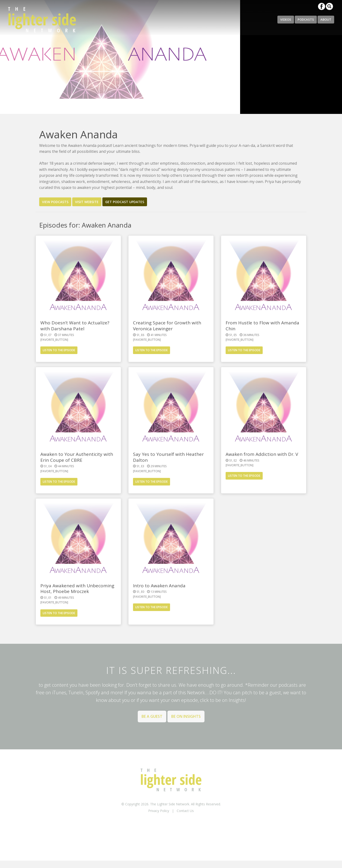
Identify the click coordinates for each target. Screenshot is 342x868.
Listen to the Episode (59, 350)
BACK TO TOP (171, 823)
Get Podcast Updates (125, 202)
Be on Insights (186, 716)
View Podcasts (55, 202)
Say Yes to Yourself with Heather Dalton (168, 457)
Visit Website (87, 202)
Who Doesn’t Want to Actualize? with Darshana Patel (75, 326)
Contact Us (185, 811)
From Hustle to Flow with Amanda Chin (262, 326)
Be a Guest (152, 716)
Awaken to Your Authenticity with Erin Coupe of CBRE (77, 457)
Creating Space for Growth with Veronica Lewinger (167, 326)
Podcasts (306, 19)
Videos (286, 19)
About (326, 19)
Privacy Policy (159, 811)
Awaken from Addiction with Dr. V (262, 454)
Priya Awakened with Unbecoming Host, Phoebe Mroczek (77, 589)
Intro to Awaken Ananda (159, 586)
